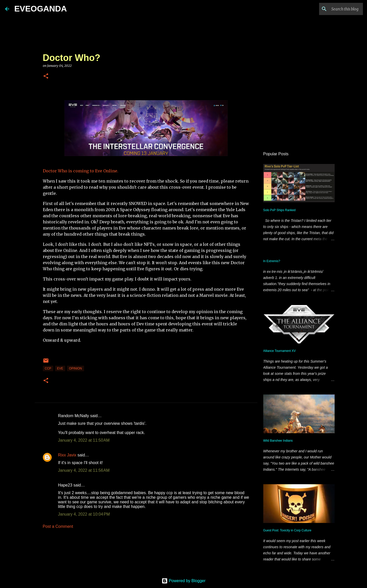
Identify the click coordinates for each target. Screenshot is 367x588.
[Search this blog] (336, 9)
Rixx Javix (67, 455)
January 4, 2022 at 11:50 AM (84, 440)
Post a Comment (58, 526)
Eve (60, 368)
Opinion (76, 368)
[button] (46, 76)
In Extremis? (272, 261)
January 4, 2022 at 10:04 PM (84, 514)
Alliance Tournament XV (280, 351)
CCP (48, 368)
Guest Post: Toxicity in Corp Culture (287, 530)
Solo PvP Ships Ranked (279, 210)
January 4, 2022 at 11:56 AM (84, 470)
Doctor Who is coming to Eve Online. (81, 171)
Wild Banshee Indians (278, 441)
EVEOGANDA (41, 9)
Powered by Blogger (184, 581)
